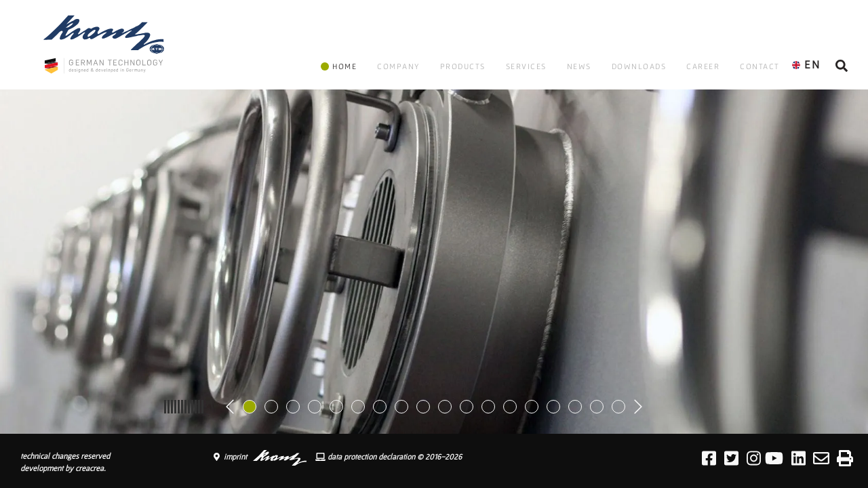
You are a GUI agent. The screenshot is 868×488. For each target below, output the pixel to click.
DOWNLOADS (639, 66)
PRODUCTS (463, 66)
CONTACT (760, 66)
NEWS (579, 66)
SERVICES (526, 66)
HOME (339, 66)
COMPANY (398, 66)
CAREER (703, 66)
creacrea (90, 468)
